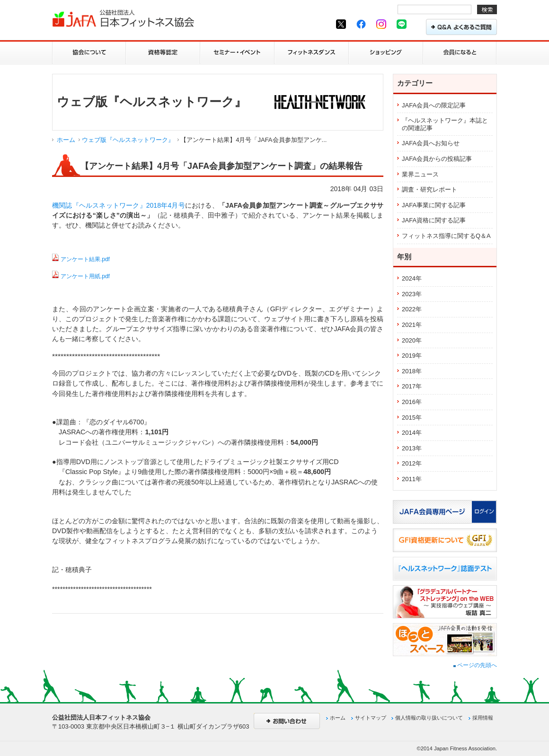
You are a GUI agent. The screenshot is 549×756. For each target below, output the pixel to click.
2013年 (412, 448)
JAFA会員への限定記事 (434, 105)
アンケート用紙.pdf (85, 276)
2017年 (412, 386)
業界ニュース (420, 174)
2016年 (412, 402)
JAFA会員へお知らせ (431, 143)
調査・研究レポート (429, 189)
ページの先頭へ (475, 665)
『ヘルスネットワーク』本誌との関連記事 (445, 124)
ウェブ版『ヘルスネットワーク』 (128, 140)
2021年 (412, 325)
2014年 (412, 433)
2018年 (412, 371)
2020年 (412, 340)
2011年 (412, 479)
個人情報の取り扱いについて (429, 718)
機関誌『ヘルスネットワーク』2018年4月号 (119, 205)
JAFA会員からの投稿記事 (437, 159)
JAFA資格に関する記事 (434, 220)
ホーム (66, 140)
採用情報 (483, 718)
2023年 (412, 294)
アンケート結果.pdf (85, 259)
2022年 (412, 309)
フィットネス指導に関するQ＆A (446, 236)
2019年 (412, 356)
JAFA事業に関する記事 (434, 205)
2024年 (412, 278)
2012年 (412, 463)
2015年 (412, 418)
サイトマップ (371, 718)
